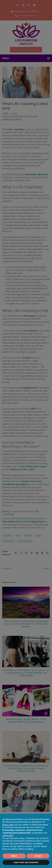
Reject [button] (14, 856)
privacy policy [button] (8, 825)
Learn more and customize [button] (26, 862)
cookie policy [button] (8, 835)
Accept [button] (38, 856)
